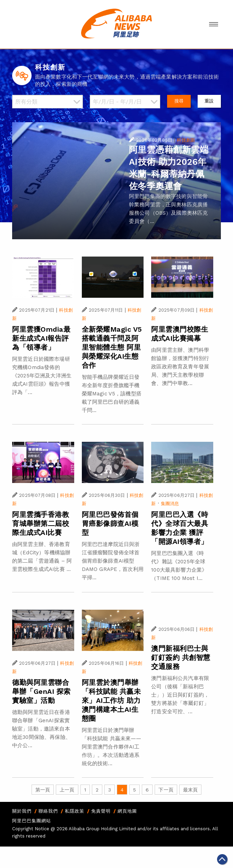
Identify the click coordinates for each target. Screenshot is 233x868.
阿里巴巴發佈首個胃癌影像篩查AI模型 (110, 524)
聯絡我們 (48, 811)
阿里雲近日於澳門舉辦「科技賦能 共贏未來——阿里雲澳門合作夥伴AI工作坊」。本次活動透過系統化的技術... (112, 747)
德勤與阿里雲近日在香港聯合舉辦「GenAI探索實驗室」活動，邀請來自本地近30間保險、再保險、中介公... (41, 729)
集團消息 (170, 504)
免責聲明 (101, 811)
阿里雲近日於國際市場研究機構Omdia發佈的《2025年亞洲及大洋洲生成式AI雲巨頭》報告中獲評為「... (42, 376)
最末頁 (190, 790)
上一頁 (67, 790)
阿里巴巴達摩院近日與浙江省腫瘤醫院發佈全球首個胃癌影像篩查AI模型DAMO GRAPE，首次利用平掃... (113, 561)
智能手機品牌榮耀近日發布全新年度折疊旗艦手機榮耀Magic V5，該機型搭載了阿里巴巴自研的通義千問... (112, 394)
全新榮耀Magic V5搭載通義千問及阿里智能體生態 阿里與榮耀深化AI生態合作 (112, 347)
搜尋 (179, 101)
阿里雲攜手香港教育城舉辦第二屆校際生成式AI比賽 (41, 524)
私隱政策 (75, 811)
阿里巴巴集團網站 (32, 821)
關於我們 (22, 811)
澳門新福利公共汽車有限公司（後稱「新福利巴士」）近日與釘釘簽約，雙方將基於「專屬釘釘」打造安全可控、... (180, 695)
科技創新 (186, 140)
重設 (209, 101)
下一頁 (166, 790)
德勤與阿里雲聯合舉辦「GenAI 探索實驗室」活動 (41, 691)
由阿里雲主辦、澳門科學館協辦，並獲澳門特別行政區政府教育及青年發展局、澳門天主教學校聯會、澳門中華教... (180, 367)
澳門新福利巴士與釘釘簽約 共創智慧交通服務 (181, 657)
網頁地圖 (127, 811)
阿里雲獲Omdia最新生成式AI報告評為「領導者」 (41, 338)
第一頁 (43, 790)
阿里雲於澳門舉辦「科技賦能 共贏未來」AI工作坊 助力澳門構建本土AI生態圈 (111, 700)
